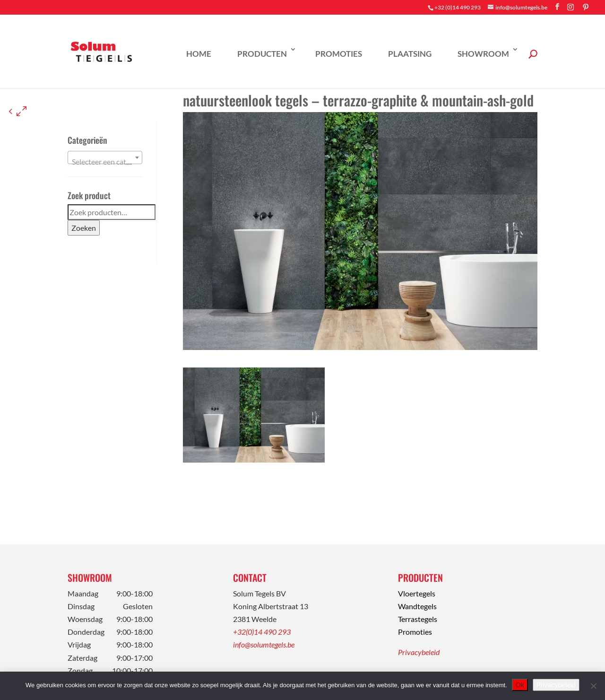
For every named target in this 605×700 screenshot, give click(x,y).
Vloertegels (417, 593)
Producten (262, 54)
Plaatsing (410, 54)
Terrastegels (418, 619)
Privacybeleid (419, 652)
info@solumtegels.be (264, 644)
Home (199, 54)
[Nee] (593, 686)
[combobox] (105, 157)
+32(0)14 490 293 (262, 632)
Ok (520, 685)
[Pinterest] (586, 7)
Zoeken (84, 228)
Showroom (483, 54)
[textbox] (105, 162)
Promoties (339, 54)
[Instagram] (570, 7)
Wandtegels (417, 606)
